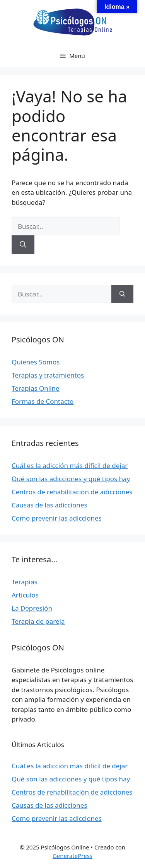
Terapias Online (36, 388)
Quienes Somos (36, 362)
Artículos (25, 595)
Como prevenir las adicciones (57, 518)
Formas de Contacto (43, 401)
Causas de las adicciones (49, 505)
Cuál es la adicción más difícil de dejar (70, 465)
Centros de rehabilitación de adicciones (72, 492)
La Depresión (32, 608)
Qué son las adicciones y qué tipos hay (71, 479)
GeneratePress (72, 856)
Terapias (25, 582)
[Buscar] (23, 245)
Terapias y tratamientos (48, 375)
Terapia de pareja (38, 621)
